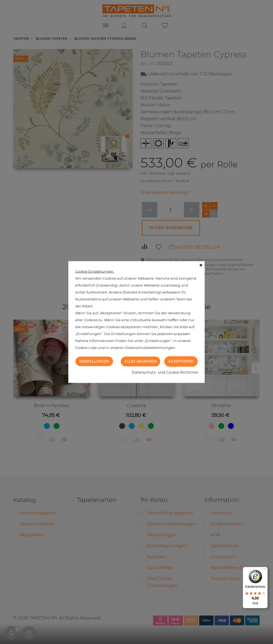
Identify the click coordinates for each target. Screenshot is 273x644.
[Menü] (264, 570)
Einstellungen (94, 361)
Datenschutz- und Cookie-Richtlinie (165, 372)
